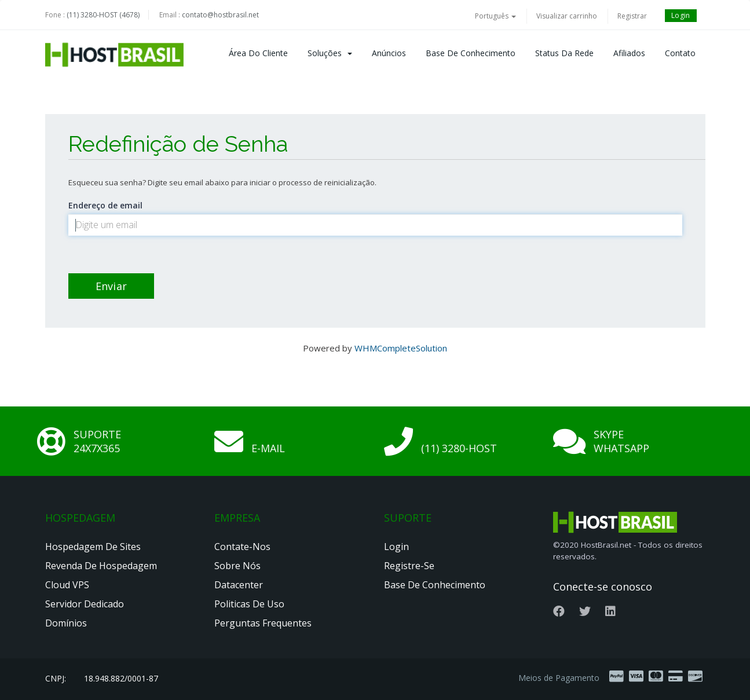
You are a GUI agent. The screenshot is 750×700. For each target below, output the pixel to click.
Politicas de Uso (249, 604)
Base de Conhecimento (471, 53)
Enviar (111, 286)
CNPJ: (56, 678)
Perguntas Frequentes (263, 623)
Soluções (330, 53)
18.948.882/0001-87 (121, 678)
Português (495, 16)
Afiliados (629, 53)
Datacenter (239, 585)
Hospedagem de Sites (93, 547)
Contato (680, 53)
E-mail (268, 448)
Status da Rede (564, 53)
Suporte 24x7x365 (97, 441)
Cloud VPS (67, 585)
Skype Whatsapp (621, 441)
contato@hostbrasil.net (220, 15)
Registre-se (409, 566)
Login (681, 15)
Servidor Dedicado (85, 604)
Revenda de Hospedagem (101, 566)
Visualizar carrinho (567, 16)
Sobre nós (237, 566)
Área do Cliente (258, 53)
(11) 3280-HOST (459, 448)
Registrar (632, 16)
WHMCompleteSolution (401, 348)
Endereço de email (105, 205)
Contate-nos (242, 547)
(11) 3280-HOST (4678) (103, 15)
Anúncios (389, 53)
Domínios (66, 623)
